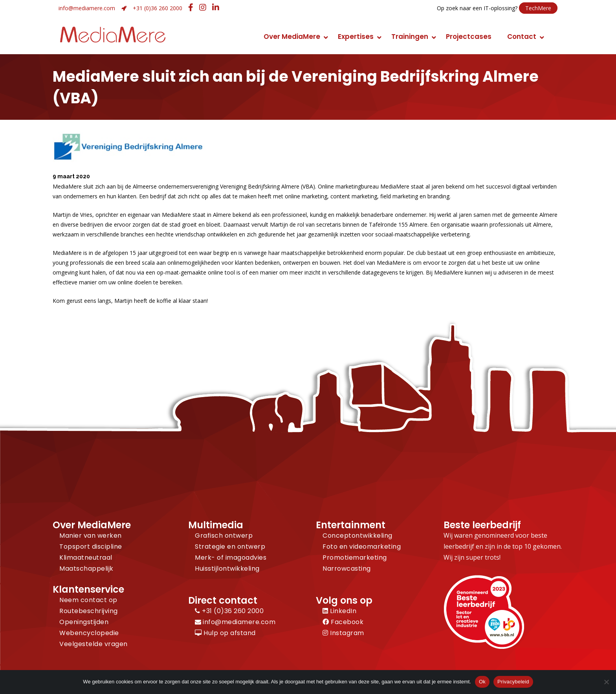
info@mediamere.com (87, 8)
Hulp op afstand (225, 633)
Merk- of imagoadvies (231, 558)
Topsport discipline (91, 547)
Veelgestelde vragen (93, 644)
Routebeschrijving (89, 611)
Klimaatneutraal (86, 558)
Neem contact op (88, 600)
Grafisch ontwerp (224, 536)
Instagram (343, 633)
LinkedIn (339, 611)
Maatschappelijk (86, 569)
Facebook (343, 622)
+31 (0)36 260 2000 (158, 8)
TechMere (538, 8)
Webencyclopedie (89, 633)
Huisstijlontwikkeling (227, 569)
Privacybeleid (513, 682)
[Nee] (606, 682)
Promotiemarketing (355, 558)
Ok (482, 682)
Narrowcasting (347, 569)
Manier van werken (91, 536)
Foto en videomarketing (362, 547)
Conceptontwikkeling (357, 536)
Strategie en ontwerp (230, 547)
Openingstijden (84, 622)
